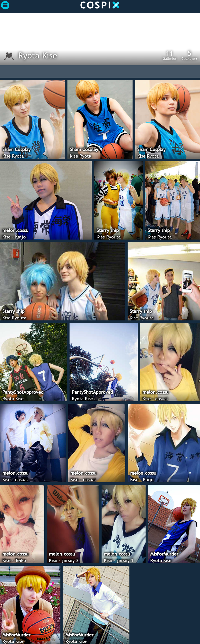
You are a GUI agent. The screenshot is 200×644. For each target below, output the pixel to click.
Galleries (170, 55)
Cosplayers (189, 55)
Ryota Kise (38, 55)
